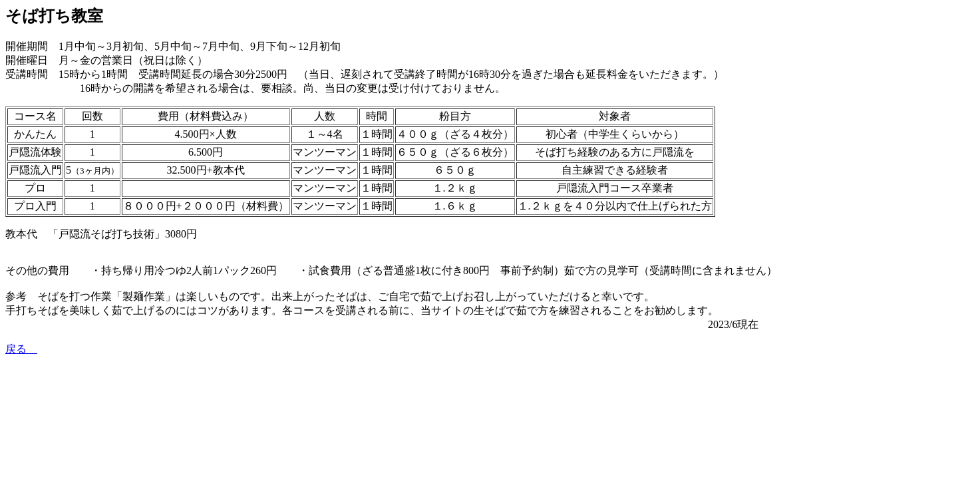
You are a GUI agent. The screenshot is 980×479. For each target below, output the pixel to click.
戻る (21, 349)
